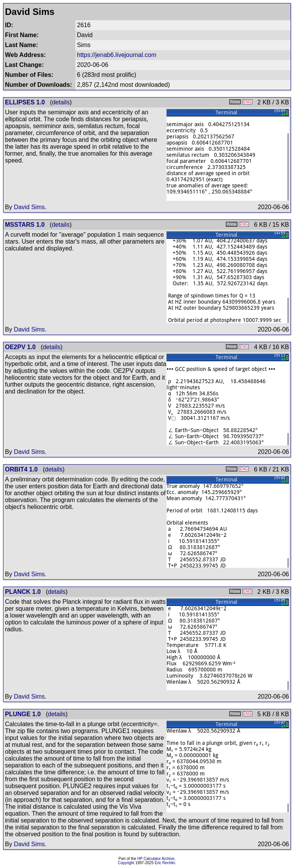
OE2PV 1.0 (20, 347)
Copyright (126, 863)
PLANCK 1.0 (23, 592)
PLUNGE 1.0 (23, 714)
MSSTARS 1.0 (25, 225)
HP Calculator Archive (156, 859)
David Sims (29, 207)
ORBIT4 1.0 (21, 469)
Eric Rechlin (165, 863)
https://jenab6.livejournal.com (117, 55)
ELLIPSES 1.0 (25, 102)
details (61, 102)
